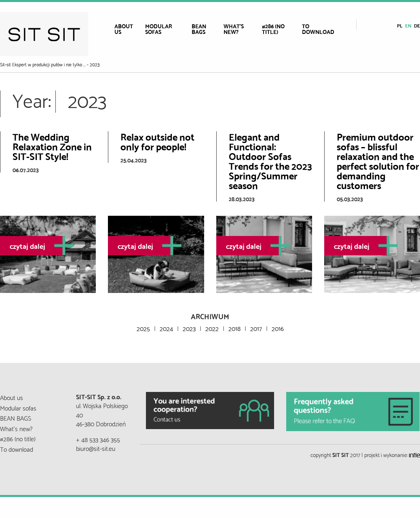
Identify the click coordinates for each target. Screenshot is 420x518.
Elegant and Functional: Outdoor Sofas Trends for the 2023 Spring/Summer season (270, 160)
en (408, 25)
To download (318, 29)
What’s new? (234, 29)
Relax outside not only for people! (157, 141)
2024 (166, 328)
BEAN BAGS (199, 29)
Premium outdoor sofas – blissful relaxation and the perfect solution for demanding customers (378, 160)
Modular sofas (159, 29)
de (417, 25)
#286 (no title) (273, 29)
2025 (143, 328)
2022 (212, 328)
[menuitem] (127, 29)
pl (400, 25)
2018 (234, 328)
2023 (189, 328)
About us (124, 29)
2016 (278, 328)
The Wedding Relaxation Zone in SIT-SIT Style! (52, 146)
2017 (256, 328)
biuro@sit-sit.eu (96, 448)
